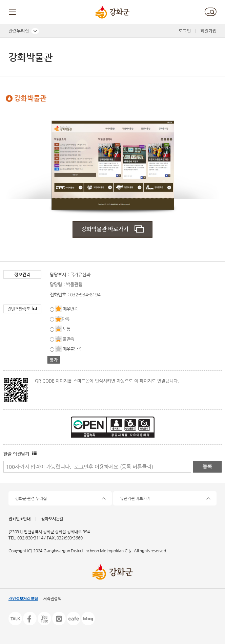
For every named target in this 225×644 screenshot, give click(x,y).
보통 (66, 329)
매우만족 (70, 309)
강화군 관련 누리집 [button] (31, 498)
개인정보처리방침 (23, 599)
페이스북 (30, 619)
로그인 (185, 31)
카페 (74, 619)
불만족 (68, 339)
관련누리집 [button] (19, 31)
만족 (65, 319)
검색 (210, 12)
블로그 (88, 619)
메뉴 (13, 12)
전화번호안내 (19, 519)
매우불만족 (72, 349)
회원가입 (208, 31)
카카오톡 (15, 619)
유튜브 (44, 619)
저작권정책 (52, 599)
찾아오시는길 (52, 519)
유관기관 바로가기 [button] (135, 498)
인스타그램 (59, 619)
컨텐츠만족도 (22, 309)
